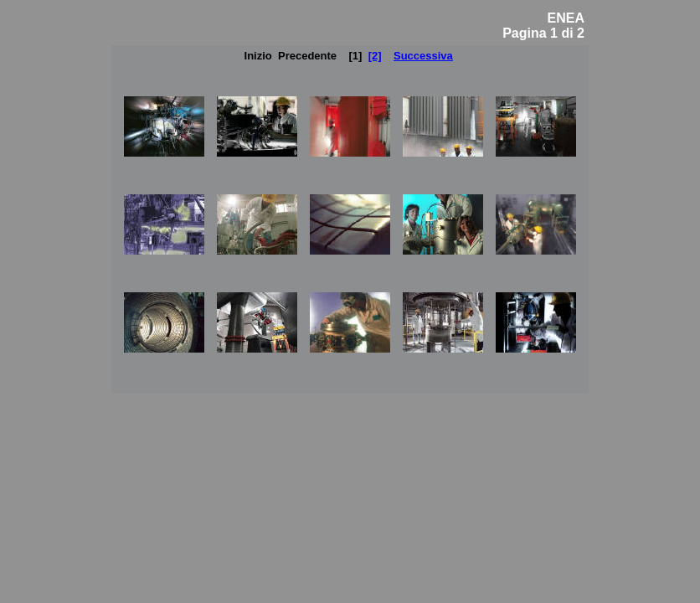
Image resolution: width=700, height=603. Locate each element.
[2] (375, 56)
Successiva (423, 56)
